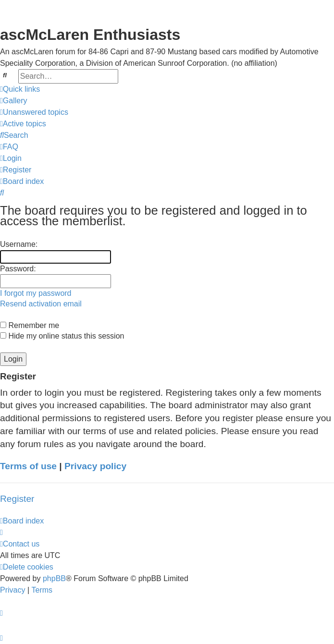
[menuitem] (14, 101)
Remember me (30, 325)
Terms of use (28, 466)
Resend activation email (41, 304)
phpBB (54, 578)
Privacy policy (95, 466)
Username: (19, 244)
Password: (18, 269)
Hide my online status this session (62, 336)
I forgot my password (36, 293)
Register (17, 499)
